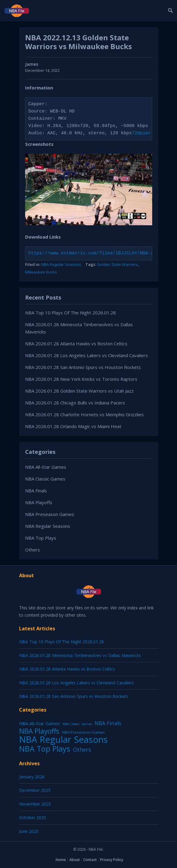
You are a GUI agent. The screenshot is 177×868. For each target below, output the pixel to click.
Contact (90, 860)
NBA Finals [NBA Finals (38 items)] (108, 723)
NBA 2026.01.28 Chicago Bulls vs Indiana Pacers (75, 403)
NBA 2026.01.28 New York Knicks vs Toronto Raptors (81, 379)
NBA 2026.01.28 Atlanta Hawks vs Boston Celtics (76, 344)
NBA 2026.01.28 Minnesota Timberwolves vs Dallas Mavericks (80, 655)
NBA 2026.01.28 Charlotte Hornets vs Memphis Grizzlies (84, 414)
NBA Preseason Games (50, 514)
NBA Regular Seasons (61, 264)
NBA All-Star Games (46, 467)
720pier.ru (146, 133)
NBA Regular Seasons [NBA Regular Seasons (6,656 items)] (63, 739)
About (75, 860)
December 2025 (35, 790)
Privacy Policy (112, 860)
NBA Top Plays (41, 538)
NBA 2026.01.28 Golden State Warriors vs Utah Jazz (79, 391)
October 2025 (33, 818)
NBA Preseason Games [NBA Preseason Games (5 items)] (84, 732)
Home (61, 860)
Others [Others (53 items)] (82, 749)
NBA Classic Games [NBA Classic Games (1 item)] (77, 724)
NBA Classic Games (45, 479)
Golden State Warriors (117, 264)
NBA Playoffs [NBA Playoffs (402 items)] (39, 731)
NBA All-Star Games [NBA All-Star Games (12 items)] (39, 723)
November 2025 (35, 804)
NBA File (96, 849)
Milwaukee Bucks (41, 272)
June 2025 (29, 831)
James (32, 64)
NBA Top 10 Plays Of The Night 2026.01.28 (70, 313)
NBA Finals (36, 491)
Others (33, 550)
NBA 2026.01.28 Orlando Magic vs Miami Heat (73, 426)
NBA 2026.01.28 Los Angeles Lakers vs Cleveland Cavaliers (87, 355)
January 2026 (32, 777)
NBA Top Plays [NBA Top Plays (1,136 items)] (45, 749)
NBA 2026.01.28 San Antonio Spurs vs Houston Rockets (83, 367)
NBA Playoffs (39, 502)
